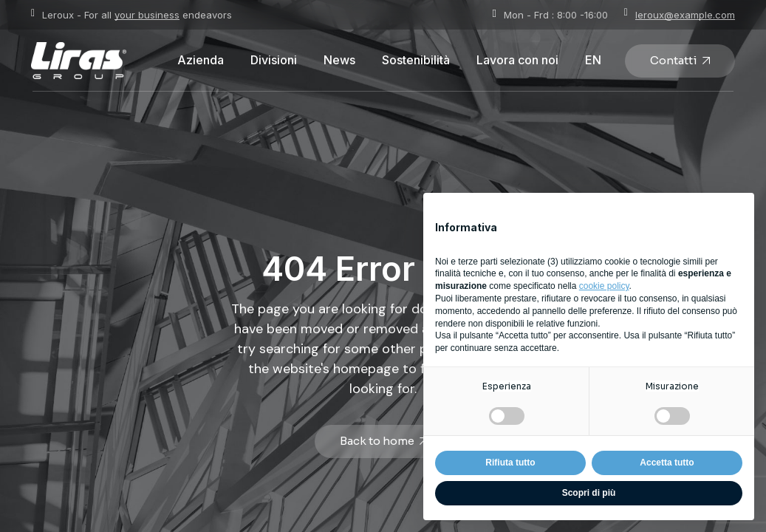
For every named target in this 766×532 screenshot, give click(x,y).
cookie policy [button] (604, 286)
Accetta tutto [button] (667, 463)
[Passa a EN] (593, 61)
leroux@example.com (685, 15)
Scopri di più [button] (589, 493)
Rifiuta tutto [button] (510, 463)
